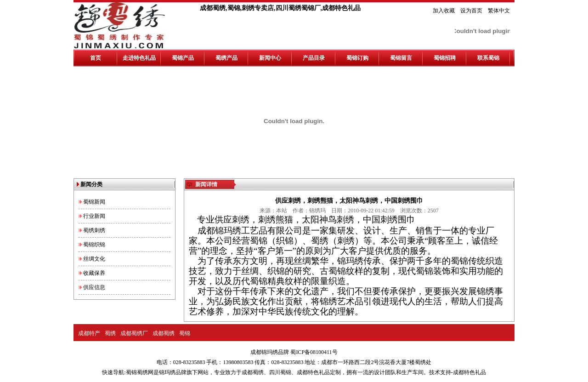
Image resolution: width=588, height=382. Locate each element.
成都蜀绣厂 (134, 333)
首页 (96, 58)
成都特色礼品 (313, 372)
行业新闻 (94, 216)
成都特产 (89, 333)
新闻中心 (270, 58)
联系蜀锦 (488, 58)
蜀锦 (185, 333)
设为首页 (471, 11)
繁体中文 (499, 11)
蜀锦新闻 (94, 202)
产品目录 (314, 58)
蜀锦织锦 (94, 245)
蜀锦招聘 (445, 58)
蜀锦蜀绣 (137, 372)
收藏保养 (94, 273)
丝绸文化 (94, 259)
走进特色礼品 (139, 58)
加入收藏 (444, 11)
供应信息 (94, 287)
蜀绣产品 (226, 58)
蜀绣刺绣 (94, 230)
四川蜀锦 (280, 372)
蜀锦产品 (183, 58)
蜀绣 (110, 333)
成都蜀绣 (164, 333)
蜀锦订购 (357, 58)
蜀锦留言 (401, 58)
